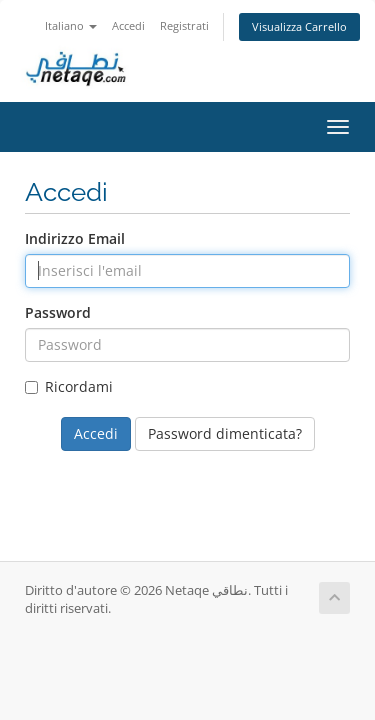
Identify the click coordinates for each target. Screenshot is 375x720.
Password (58, 312)
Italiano (71, 25)
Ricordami (69, 386)
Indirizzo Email (75, 238)
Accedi (128, 25)
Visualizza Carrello (299, 26)
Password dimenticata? (225, 433)
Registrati (184, 25)
